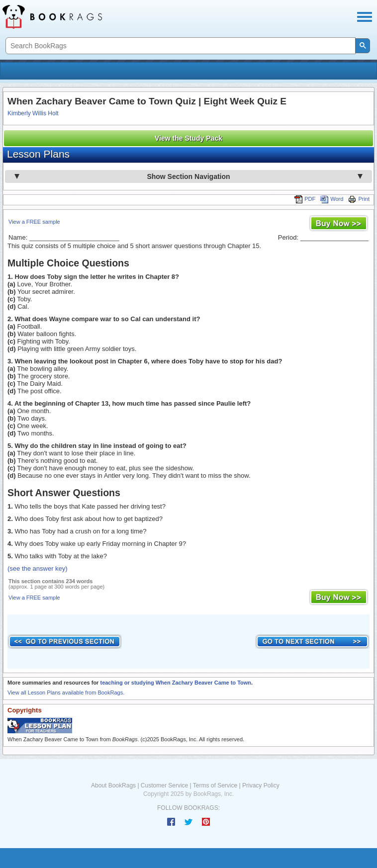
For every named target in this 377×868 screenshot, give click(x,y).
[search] (180, 46)
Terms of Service (215, 785)
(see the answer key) (38, 568)
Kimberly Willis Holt (33, 113)
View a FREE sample (34, 222)
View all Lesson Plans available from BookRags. (66, 693)
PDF (305, 199)
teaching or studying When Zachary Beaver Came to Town (176, 683)
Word (332, 199)
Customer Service (164, 785)
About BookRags (113, 785)
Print (359, 199)
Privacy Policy (261, 785)
